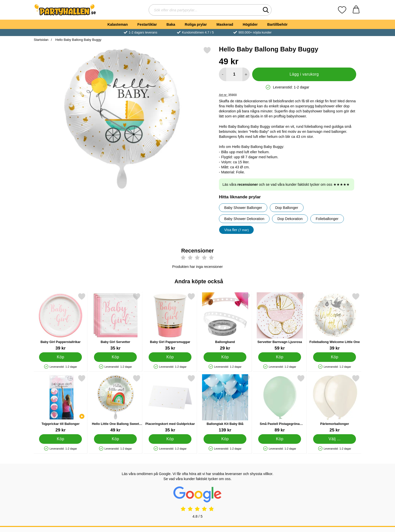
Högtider (250, 24)
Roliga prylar (196, 24)
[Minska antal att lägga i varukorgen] (223, 74)
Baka (171, 24)
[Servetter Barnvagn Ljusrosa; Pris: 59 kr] (280, 322)
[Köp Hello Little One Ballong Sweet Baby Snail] (115, 439)
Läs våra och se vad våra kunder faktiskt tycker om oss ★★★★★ (286, 184)
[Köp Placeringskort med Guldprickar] (170, 439)
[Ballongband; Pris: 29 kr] (225, 322)
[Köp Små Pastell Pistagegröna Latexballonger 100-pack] (280, 439)
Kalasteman (118, 24)
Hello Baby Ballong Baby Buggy (78, 40)
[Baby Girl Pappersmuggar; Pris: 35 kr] (170, 322)
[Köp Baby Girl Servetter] (115, 357)
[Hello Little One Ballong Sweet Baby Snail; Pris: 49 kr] (116, 404)
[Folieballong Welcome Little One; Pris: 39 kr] (335, 322)
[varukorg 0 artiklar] (356, 10)
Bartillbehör (277, 24)
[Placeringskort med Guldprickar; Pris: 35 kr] (170, 404)
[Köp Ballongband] (225, 357)
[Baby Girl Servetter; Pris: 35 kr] (116, 322)
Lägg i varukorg (304, 74)
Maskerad (225, 24)
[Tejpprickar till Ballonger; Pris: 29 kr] (61, 404)
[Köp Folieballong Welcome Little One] (335, 357)
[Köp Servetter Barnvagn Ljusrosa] (280, 357)
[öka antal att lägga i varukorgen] (246, 74)
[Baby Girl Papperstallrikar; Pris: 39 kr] (61, 322)
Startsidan (41, 40)
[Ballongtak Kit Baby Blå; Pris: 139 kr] (225, 404)
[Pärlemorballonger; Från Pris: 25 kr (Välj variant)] (335, 404)
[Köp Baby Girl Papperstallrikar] (60, 357)
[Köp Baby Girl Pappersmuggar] (170, 357)
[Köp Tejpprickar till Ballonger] (60, 439)
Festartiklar (147, 24)
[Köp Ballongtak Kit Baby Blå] (225, 439)
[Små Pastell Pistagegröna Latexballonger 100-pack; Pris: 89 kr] (280, 404)
